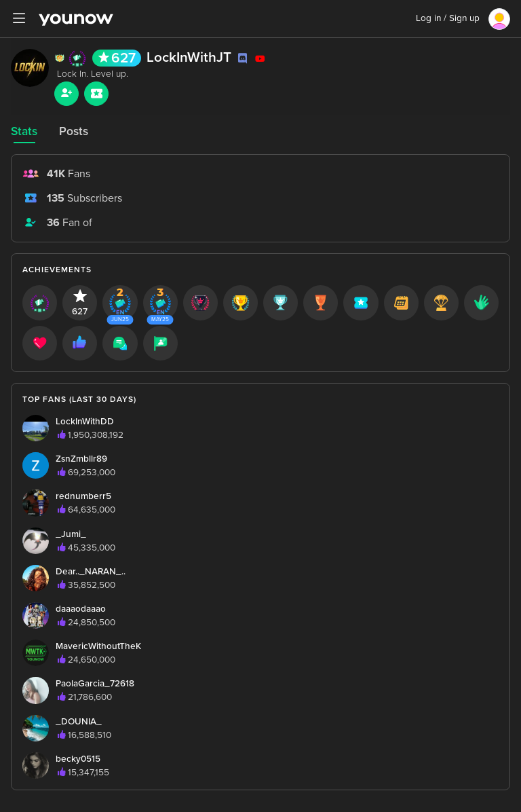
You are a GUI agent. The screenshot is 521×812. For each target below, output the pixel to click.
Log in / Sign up (448, 18)
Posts (74, 131)
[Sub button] (96, 94)
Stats (24, 131)
